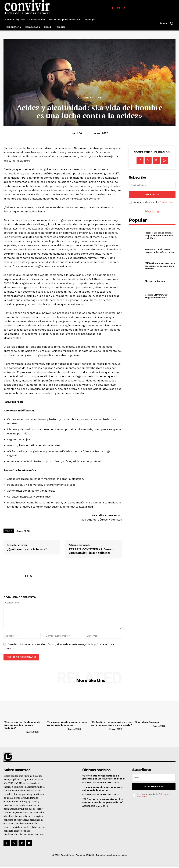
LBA (79, 133)
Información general (94, 782)
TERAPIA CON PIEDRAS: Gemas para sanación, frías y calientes (91, 551)
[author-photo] (14, 732)
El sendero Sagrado (155, 281)
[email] (152, 185)
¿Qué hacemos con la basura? (27, 549)
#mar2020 (23, 531)
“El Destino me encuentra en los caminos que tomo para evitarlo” (160, 266)
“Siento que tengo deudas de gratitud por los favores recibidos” (160, 235)
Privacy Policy (167, 202)
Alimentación (89, 98)
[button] (167, 23)
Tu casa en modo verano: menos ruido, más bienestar (160, 251)
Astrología (89, 806)
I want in (152, 194)
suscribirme (154, 786)
